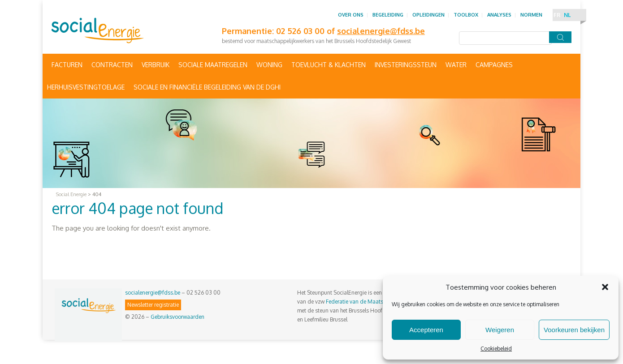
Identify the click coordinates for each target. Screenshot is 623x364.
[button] (605, 287)
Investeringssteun (406, 65)
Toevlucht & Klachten (329, 65)
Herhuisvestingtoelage (86, 87)
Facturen (67, 65)
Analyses (499, 15)
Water (456, 65)
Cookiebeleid (496, 349)
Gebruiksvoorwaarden (177, 317)
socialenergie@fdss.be (153, 293)
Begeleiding (388, 15)
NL (567, 15)
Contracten (112, 65)
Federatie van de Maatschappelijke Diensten (379, 302)
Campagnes (494, 65)
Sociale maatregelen (213, 65)
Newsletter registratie (153, 305)
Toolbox (466, 15)
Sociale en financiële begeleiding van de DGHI (207, 87)
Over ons (351, 15)
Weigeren (500, 330)
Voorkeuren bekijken (574, 330)
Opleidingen (428, 15)
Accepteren (426, 330)
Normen (531, 15)
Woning (269, 65)
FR (557, 15)
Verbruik (156, 65)
